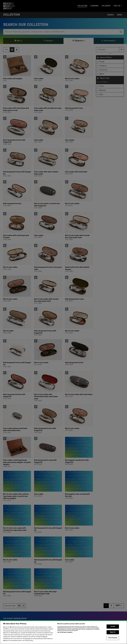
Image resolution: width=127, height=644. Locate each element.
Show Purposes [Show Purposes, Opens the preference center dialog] (113, 640)
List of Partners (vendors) (65, 635)
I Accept (113, 629)
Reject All (113, 634)
